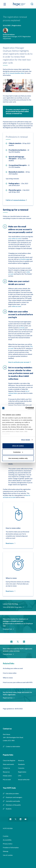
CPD (20, 776)
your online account (15, 238)
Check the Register (9, 760)
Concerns (21, 768)
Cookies (6, 836)
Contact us (6, 768)
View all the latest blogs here (13, 607)
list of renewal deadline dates (15, 73)
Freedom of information (11, 847)
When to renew (8, 678)
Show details (26, 440)
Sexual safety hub (24, 779)
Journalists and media (13, 801)
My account (7, 779)
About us (21, 760)
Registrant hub (8, 698)
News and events (8, 764)
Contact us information (13, 746)
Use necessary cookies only (18, 458)
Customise (18, 452)
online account (16, 306)
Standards (21, 764)
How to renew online (10, 673)
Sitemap (6, 851)
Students (9, 809)
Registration (22, 772)
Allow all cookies (18, 446)
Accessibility (7, 840)
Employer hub (8, 629)
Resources (6, 772)
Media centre (7, 776)
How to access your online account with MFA (18, 682)
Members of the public (13, 805)
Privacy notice (8, 844)
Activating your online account (13, 668)
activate (22, 328)
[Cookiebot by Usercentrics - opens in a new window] (26, 408)
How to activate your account (19, 362)
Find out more (8, 654)
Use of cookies (8, 855)
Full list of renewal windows (16, 200)
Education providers (12, 793)
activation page (24, 259)
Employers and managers (14, 797)
